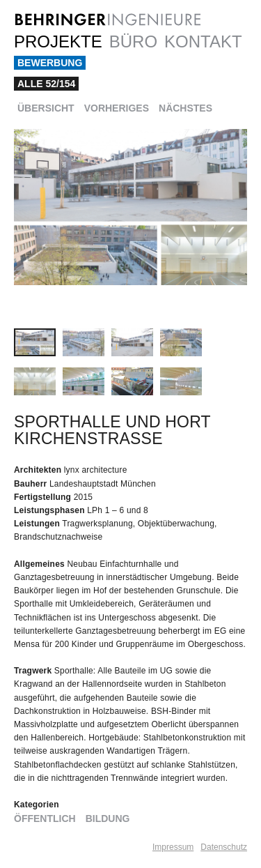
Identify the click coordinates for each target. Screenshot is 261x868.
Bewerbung (50, 63)
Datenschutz (224, 847)
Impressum (173, 847)
